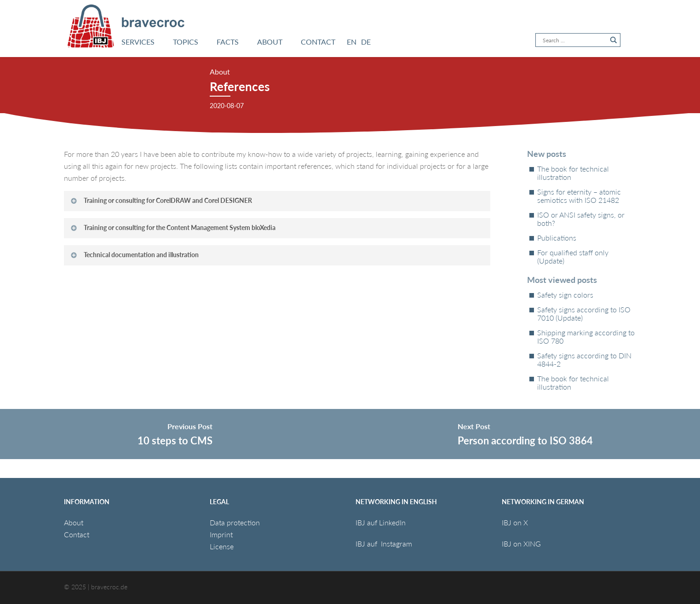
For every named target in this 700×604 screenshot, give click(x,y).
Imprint (221, 534)
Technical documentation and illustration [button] (134, 255)
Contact (77, 534)
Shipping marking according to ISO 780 (586, 337)
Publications (557, 238)
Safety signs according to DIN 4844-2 (584, 360)
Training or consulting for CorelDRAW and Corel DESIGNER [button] (161, 200)
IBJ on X (516, 522)
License (222, 546)
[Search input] (574, 40)
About (74, 522)
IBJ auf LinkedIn (382, 522)
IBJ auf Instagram (385, 544)
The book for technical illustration (573, 173)
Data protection (235, 522)
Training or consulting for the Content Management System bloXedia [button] (173, 227)
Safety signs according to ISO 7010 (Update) (584, 314)
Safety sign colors (565, 295)
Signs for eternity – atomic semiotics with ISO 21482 (579, 196)
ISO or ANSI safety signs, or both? (581, 219)
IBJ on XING (521, 544)
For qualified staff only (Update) (573, 257)
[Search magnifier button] (614, 40)
